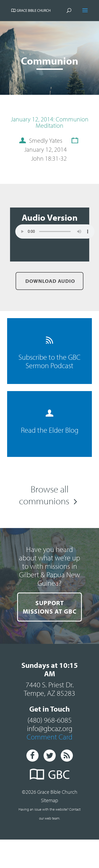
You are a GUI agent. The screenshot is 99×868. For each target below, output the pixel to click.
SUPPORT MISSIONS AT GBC (50, 607)
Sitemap (49, 800)
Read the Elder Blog (50, 422)
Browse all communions (44, 495)
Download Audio (49, 281)
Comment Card (49, 737)
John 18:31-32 (49, 158)
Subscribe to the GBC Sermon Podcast (49, 353)
